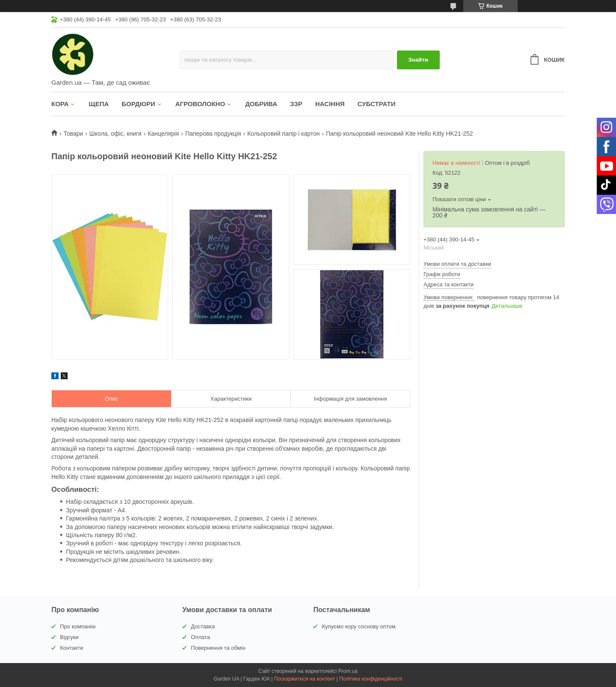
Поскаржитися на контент (305, 679)
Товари (73, 134)
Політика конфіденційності (371, 679)
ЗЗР (296, 104)
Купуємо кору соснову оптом (358, 626)
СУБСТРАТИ (377, 104)
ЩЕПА (99, 104)
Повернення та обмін (218, 648)
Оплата (200, 637)
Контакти (71, 648)
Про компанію (78, 626)
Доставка (203, 626)
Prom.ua (348, 671)
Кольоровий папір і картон (284, 134)
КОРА (60, 104)
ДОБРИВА (261, 104)
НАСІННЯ (330, 104)
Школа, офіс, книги (115, 134)
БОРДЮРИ (138, 104)
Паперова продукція (213, 134)
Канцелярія (163, 134)
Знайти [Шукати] (418, 60)
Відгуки (69, 637)
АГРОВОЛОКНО (200, 104)
